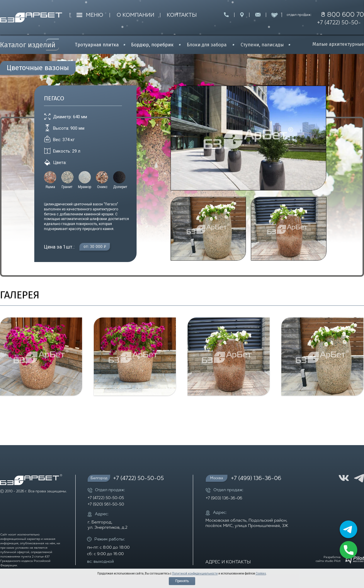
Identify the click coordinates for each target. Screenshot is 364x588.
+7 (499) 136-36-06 (256, 479)
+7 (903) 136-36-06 (224, 498)
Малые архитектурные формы (338, 47)
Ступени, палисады (262, 45)
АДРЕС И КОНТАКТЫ (228, 562)
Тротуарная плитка (97, 45)
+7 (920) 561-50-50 (106, 505)
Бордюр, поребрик (152, 45)
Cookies (261, 573)
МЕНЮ (95, 15)
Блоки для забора (207, 45)
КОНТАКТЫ (182, 15)
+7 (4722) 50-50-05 (339, 27)
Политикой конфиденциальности (195, 573)
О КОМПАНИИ (136, 15)
